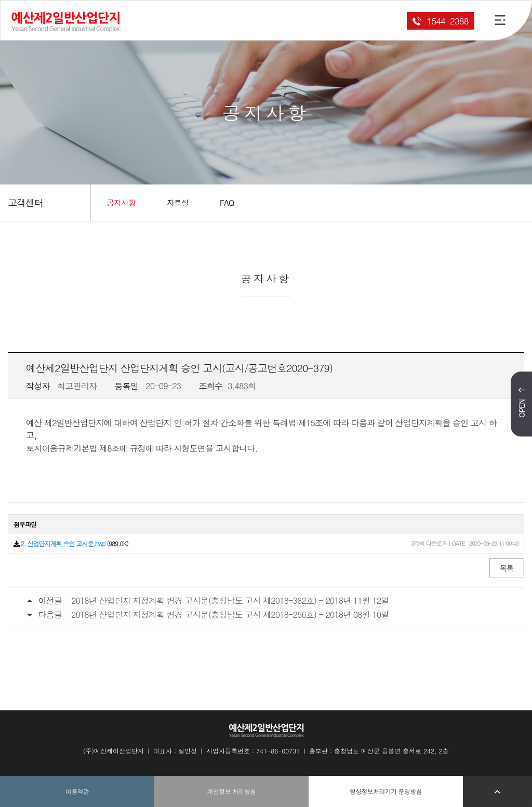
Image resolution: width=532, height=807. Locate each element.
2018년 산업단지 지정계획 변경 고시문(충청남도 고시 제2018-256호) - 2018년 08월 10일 (230, 614)
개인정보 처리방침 (232, 791)
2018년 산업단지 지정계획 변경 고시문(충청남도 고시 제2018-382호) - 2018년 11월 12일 (230, 600)
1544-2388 (440, 21)
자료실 (178, 202)
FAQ (227, 202)
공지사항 (121, 202)
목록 (507, 568)
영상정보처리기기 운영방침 (386, 791)
